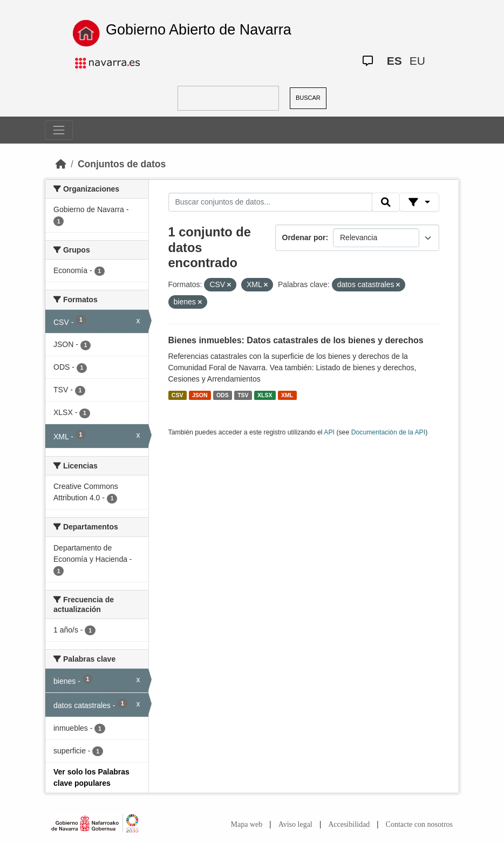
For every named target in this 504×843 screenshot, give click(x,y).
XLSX (265, 395)
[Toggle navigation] (59, 130)
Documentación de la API (389, 432)
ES (394, 61)
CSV (178, 395)
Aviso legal (295, 824)
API (329, 432)
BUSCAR (308, 98)
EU (417, 61)
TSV (243, 395)
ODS (223, 395)
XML (287, 395)
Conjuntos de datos (122, 164)
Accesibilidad (349, 824)
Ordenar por (304, 237)
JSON (200, 395)
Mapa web (247, 824)
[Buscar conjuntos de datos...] (270, 202)
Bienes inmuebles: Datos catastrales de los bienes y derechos (296, 340)
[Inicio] (61, 164)
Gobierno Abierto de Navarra (199, 30)
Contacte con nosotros (419, 824)
